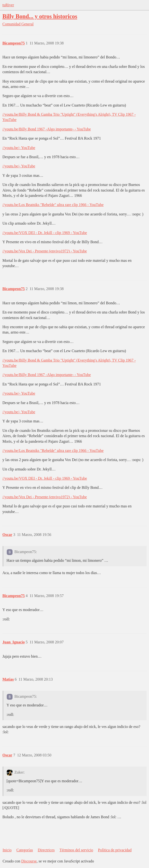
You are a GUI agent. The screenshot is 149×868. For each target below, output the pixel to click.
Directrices (46, 850)
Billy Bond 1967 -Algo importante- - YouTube (55, 129)
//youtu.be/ (11, 114)
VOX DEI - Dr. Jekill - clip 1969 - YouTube (53, 233)
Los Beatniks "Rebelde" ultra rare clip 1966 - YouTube (61, 205)
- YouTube (27, 148)
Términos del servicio (76, 850)
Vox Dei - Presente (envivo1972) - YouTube (53, 251)
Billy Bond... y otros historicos (40, 16)
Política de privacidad (115, 850)
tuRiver (8, 5)
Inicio (7, 850)
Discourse (29, 861)
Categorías (25, 850)
